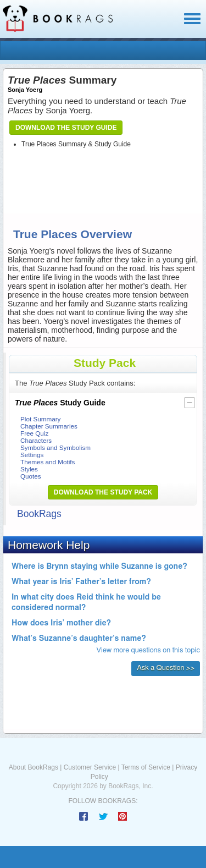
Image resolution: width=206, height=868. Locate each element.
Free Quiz (34, 433)
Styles (29, 469)
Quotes (31, 476)
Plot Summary (40, 419)
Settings (32, 455)
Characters (36, 440)
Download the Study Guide (66, 128)
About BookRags (34, 767)
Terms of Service (146, 767)
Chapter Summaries (49, 426)
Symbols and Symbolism (55, 447)
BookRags (39, 514)
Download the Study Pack (103, 492)
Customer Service (90, 767)
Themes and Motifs (48, 462)
